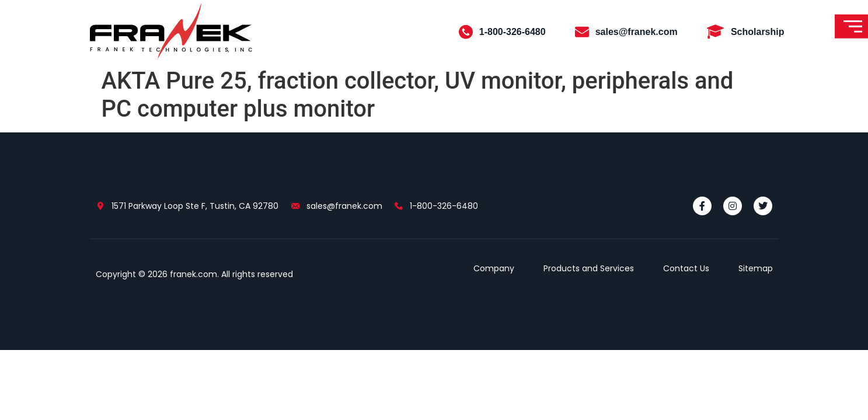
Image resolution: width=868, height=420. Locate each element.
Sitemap (756, 268)
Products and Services (589, 268)
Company (494, 268)
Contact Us (686, 268)
